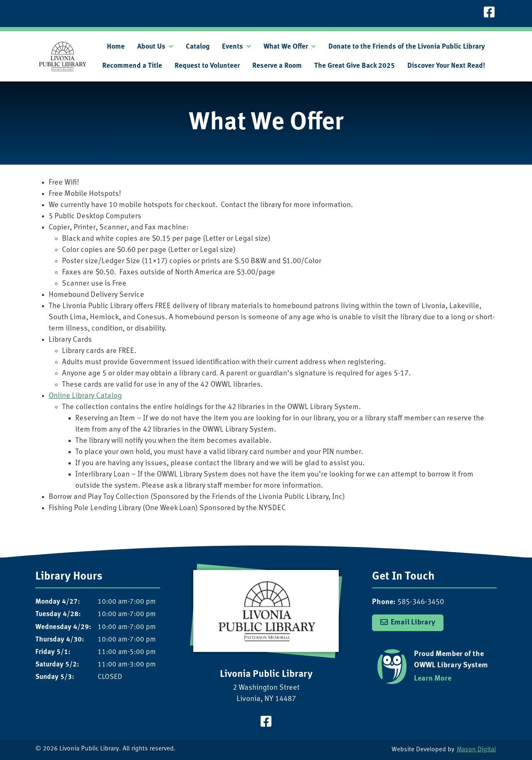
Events (233, 47)
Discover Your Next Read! (446, 66)
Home (116, 47)
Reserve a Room (277, 66)
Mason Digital (476, 750)
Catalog (198, 47)
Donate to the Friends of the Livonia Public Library (407, 47)
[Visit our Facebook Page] (489, 14)
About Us (151, 47)
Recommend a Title (132, 66)
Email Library (413, 622)
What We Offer (286, 47)
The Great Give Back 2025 (355, 66)
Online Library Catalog (85, 396)
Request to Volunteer (207, 66)
